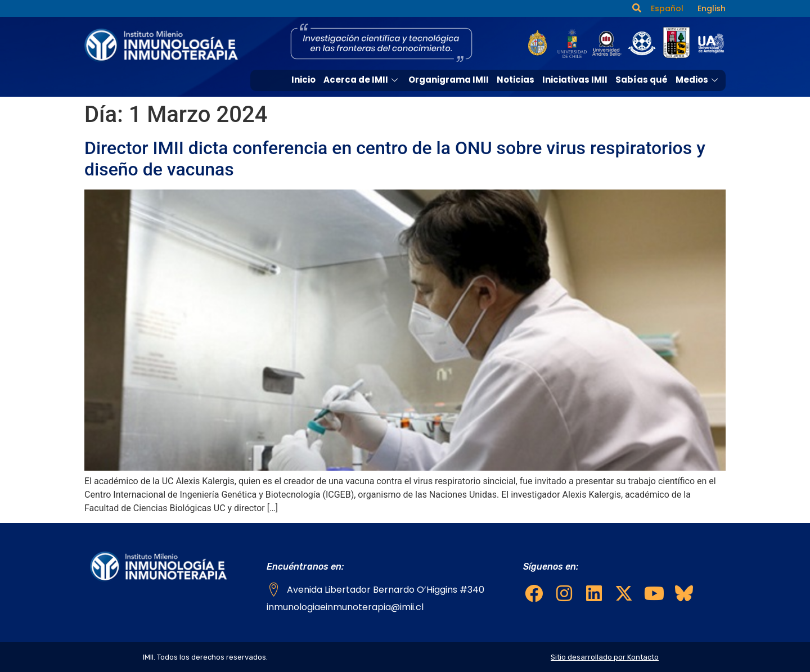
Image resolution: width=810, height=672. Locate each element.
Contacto (699, 100)
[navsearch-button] (637, 8)
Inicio (303, 80)
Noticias (516, 80)
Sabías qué (642, 80)
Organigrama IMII (449, 80)
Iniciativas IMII (575, 80)
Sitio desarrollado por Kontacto (605, 657)
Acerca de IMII (362, 80)
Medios (698, 80)
